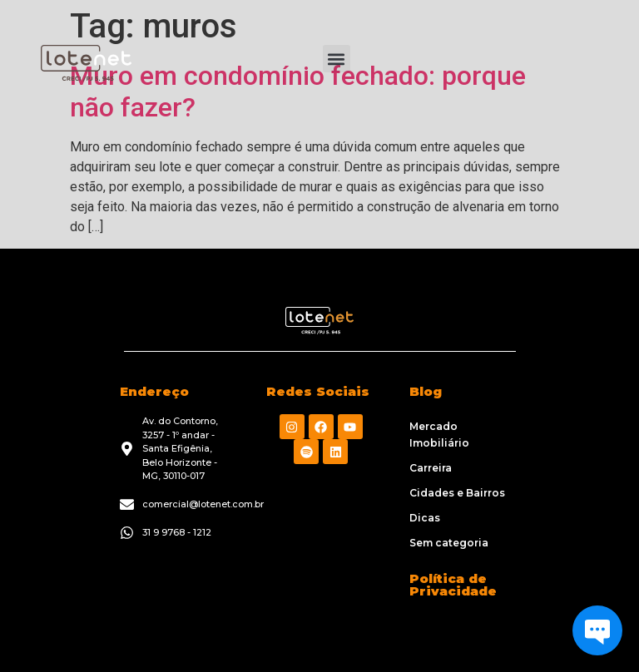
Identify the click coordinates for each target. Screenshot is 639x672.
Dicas (425, 518)
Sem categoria (449, 543)
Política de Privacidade (453, 585)
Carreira (431, 468)
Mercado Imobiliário (439, 435)
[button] (337, 59)
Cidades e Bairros (457, 493)
